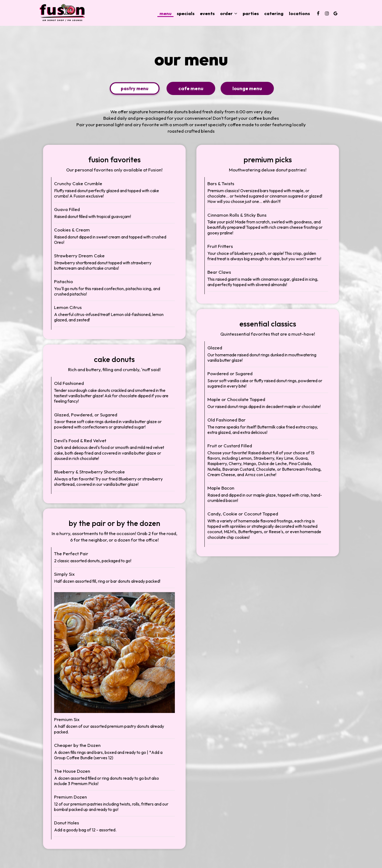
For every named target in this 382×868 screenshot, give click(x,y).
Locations (299, 13)
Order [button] (229, 13)
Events (207, 13)
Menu (165, 13)
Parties (251, 13)
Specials (186, 13)
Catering (274, 13)
